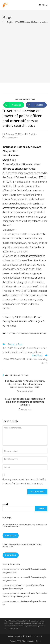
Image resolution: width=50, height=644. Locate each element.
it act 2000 (11, 333)
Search (5, 504)
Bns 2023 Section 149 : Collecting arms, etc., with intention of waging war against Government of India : (25, 384)
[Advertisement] (25, 52)
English (32, 134)
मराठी (30, 636)
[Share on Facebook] (36, 105)
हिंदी (24, 636)
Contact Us (38, 636)
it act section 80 (22, 333)
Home (10, 636)
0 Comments (12, 138)
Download (11, 535)
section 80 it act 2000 (38, 333)
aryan (5, 569)
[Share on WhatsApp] (14, 105)
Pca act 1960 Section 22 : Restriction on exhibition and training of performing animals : (25, 402)
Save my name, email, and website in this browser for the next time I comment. (24, 481)
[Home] (3, 22)
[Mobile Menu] (43, 5)
